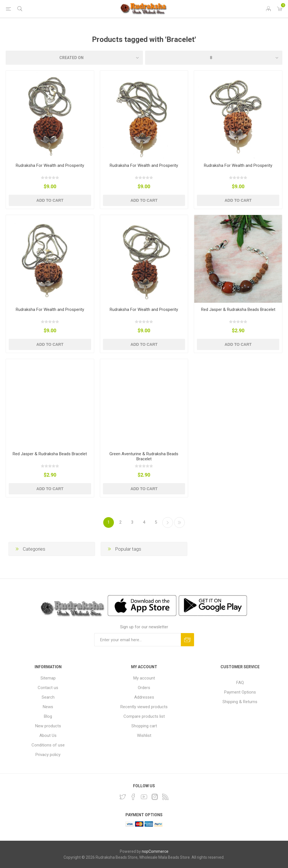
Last (179, 522)
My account (144, 678)
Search (48, 697)
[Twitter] (123, 797)
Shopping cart (144, 726)
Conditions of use (48, 745)
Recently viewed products (144, 707)
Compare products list (144, 716)
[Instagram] (155, 797)
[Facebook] (133, 797)
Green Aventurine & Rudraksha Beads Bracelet (144, 456)
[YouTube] (144, 797)
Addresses (144, 697)
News (48, 707)
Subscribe (187, 640)
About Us (48, 735)
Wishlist (144, 735)
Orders (144, 688)
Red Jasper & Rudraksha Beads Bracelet (238, 309)
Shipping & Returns (240, 702)
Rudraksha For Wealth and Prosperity (50, 165)
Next (168, 522)
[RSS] (165, 797)
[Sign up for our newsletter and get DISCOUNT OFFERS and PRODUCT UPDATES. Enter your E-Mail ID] (138, 640)
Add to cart (50, 200)
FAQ (240, 683)
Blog (48, 716)
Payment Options (240, 692)
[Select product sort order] (74, 58)
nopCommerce (155, 851)
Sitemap (48, 678)
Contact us (48, 688)
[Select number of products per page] (214, 58)
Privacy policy (48, 755)
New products (48, 726)
